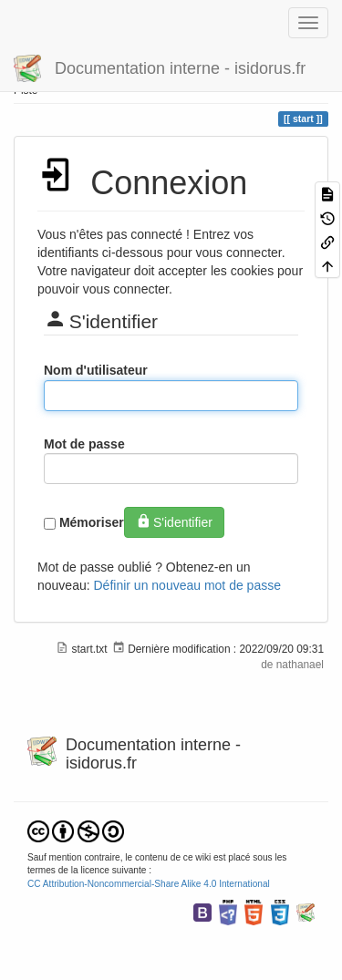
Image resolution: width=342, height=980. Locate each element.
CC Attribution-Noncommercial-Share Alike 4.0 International (149, 884)
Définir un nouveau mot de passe (187, 585)
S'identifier (174, 521)
